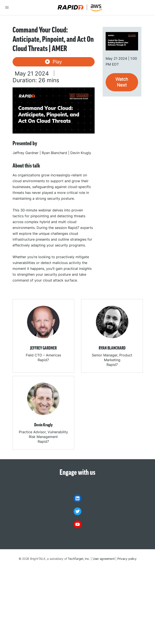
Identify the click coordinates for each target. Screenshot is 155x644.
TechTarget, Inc (78, 559)
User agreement (104, 559)
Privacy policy (127, 559)
